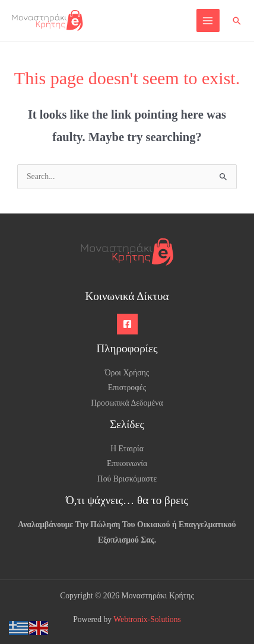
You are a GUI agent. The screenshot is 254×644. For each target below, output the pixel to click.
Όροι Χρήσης (127, 373)
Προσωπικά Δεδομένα (127, 403)
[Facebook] (127, 324)
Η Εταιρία (127, 449)
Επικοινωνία (127, 463)
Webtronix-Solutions (147, 619)
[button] (237, 21)
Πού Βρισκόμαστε (127, 479)
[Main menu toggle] (208, 20)
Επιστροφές (127, 388)
